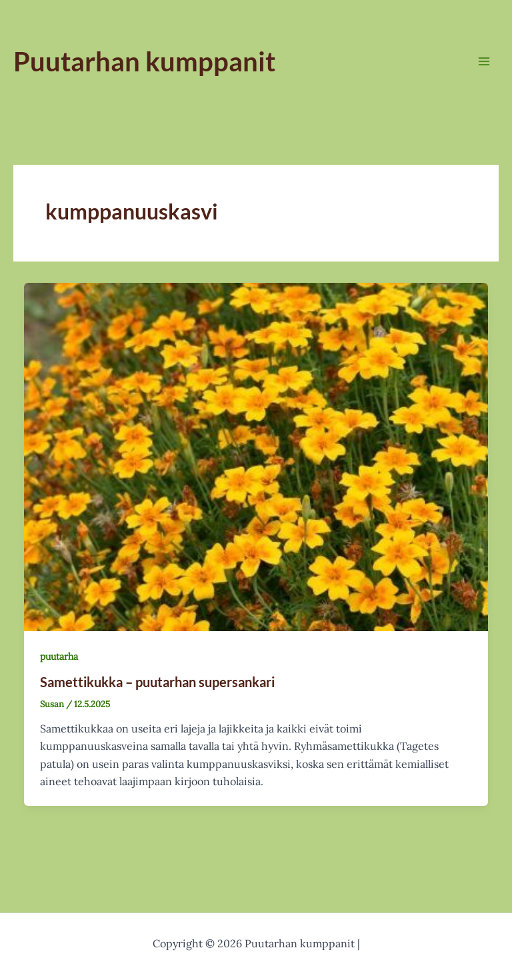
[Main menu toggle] (484, 61)
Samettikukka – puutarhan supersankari (157, 682)
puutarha (59, 656)
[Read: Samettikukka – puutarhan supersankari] (256, 456)
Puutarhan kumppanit (144, 61)
